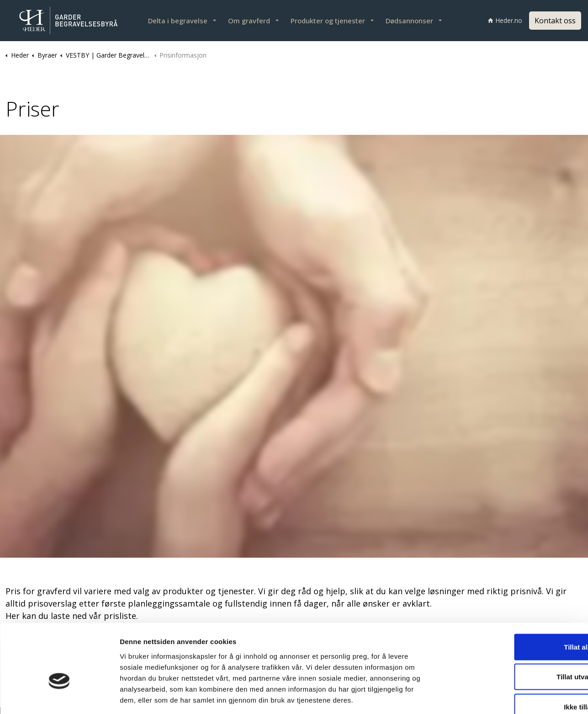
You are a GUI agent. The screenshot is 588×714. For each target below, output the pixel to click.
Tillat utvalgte (512, 624)
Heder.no (505, 20)
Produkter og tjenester (328, 21)
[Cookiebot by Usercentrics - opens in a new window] (59, 696)
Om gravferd (249, 21)
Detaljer (485, 696)
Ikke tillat (512, 654)
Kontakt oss (555, 21)
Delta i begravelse (178, 21)
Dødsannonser (409, 21)
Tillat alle (512, 594)
